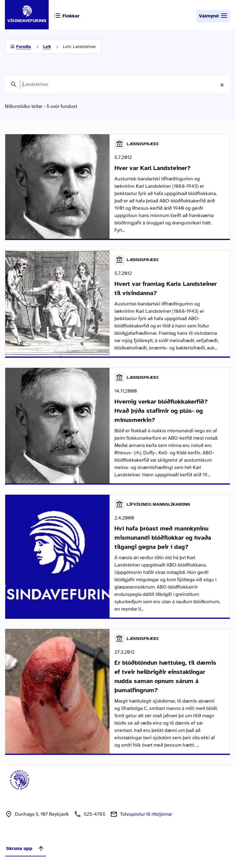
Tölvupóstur (146, 814)
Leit (47, 47)
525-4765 (95, 814)
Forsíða (24, 47)
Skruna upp (25, 848)
